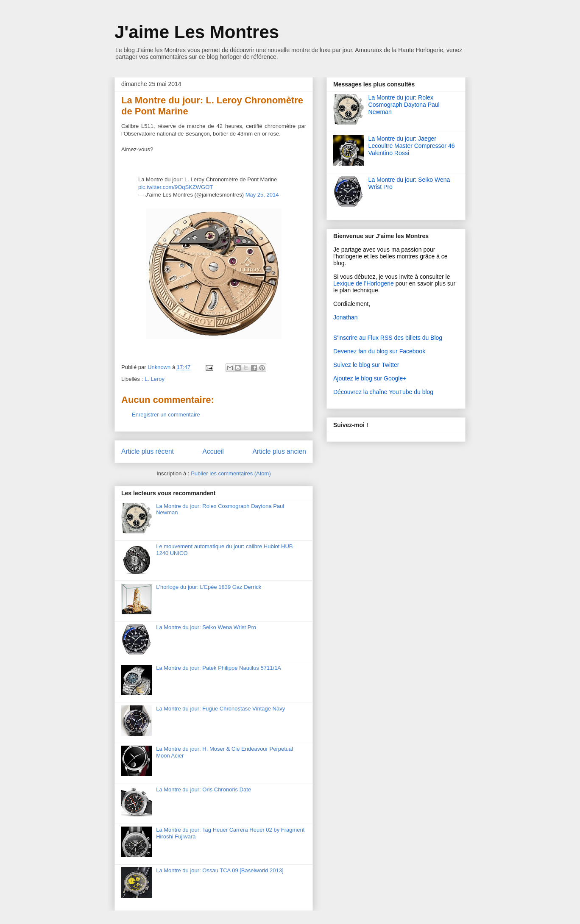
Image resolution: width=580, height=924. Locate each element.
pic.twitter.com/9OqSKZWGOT (176, 187)
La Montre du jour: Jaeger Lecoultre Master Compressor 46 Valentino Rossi (412, 146)
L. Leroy (155, 379)
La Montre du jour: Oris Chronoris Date (204, 789)
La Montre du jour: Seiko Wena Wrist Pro (206, 627)
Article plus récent (148, 451)
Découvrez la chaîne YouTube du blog (383, 392)
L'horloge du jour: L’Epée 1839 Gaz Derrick (209, 587)
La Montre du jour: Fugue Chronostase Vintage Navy (220, 709)
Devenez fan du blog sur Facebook (379, 351)
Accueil (213, 451)
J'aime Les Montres (197, 32)
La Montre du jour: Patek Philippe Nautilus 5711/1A (219, 668)
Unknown (160, 367)
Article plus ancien (279, 451)
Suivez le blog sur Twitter (366, 365)
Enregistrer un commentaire (166, 415)
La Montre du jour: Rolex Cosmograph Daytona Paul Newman (404, 105)
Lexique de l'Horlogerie (364, 283)
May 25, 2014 (262, 195)
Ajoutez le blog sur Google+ (370, 378)
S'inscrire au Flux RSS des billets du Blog (388, 338)
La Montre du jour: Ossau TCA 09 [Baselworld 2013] (220, 870)
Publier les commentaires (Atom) (231, 473)
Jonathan (346, 317)
